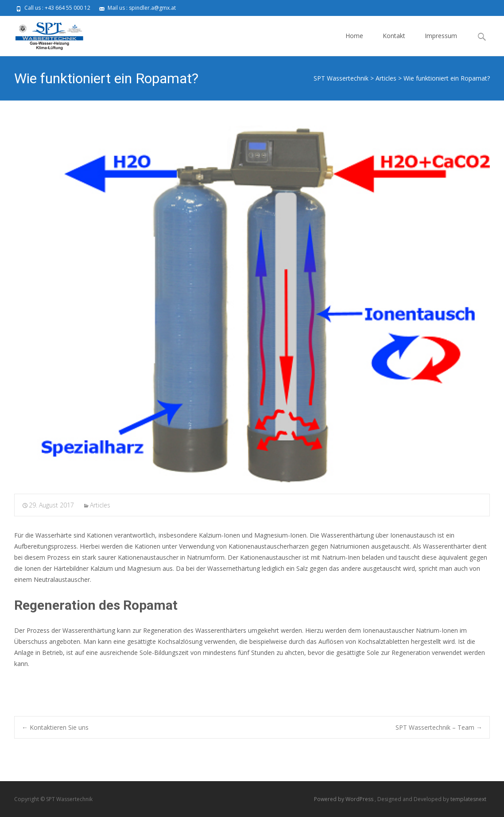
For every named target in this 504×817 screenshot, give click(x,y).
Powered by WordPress (344, 799)
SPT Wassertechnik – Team (439, 727)
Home (354, 44)
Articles (100, 505)
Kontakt (394, 44)
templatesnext (468, 799)
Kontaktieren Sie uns (55, 727)
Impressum (441, 44)
